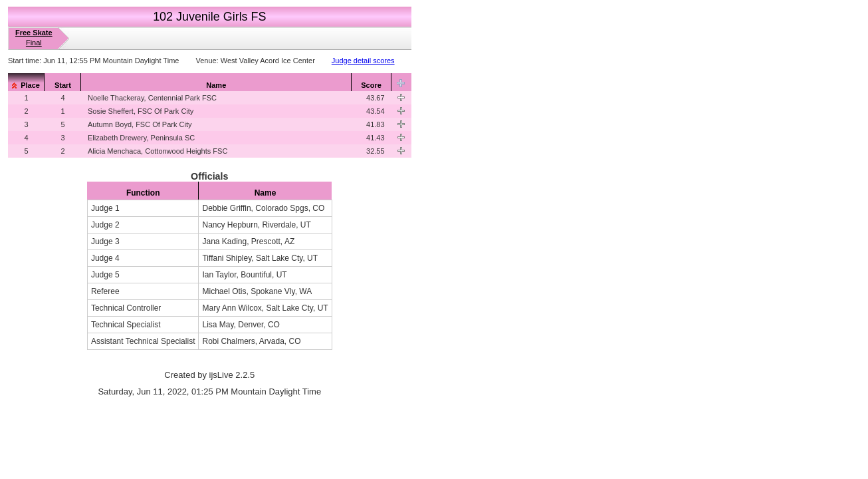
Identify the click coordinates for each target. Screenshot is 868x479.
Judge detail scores (363, 61)
